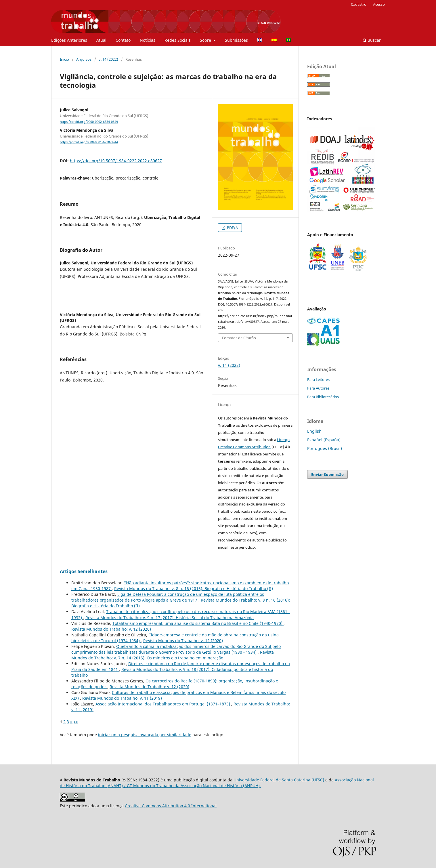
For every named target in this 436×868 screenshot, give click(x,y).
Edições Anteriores (69, 40)
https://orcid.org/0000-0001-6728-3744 (89, 142)
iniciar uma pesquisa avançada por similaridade (145, 735)
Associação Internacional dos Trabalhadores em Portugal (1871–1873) (163, 704)
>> (76, 722)
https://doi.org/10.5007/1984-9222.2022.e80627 (116, 161)
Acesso (379, 4)
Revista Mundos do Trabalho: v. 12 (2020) (111, 629)
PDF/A (232, 228)
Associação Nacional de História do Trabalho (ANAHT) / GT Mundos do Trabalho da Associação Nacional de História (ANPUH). (217, 783)
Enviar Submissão (327, 474)
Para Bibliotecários (323, 397)
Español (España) (324, 440)
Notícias (148, 40)
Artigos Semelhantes (84, 571)
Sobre (206, 40)
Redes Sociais (178, 40)
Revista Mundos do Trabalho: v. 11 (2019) (122, 698)
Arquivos (84, 59)
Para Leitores (318, 379)
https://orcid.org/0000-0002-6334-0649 (89, 122)
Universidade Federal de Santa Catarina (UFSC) (279, 780)
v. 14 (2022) (108, 59)
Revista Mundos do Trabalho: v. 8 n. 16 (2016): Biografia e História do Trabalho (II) (194, 588)
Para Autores (318, 388)
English (314, 431)
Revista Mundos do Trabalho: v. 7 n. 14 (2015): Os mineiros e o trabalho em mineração (173, 655)
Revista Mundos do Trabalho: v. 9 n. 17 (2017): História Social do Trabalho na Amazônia (170, 618)
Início (64, 59)
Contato (123, 40)
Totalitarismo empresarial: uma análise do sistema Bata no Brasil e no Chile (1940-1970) (198, 623)
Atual (101, 40)
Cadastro (359, 4)
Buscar (372, 40)
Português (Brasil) (325, 448)
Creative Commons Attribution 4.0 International (171, 806)
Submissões (236, 40)
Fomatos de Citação (239, 338)
